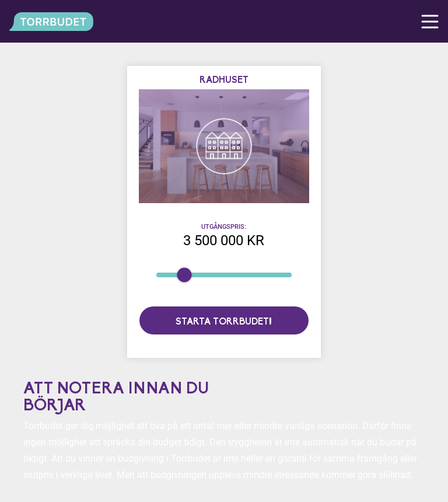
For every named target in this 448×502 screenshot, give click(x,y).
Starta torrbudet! (224, 322)
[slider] (184, 275)
